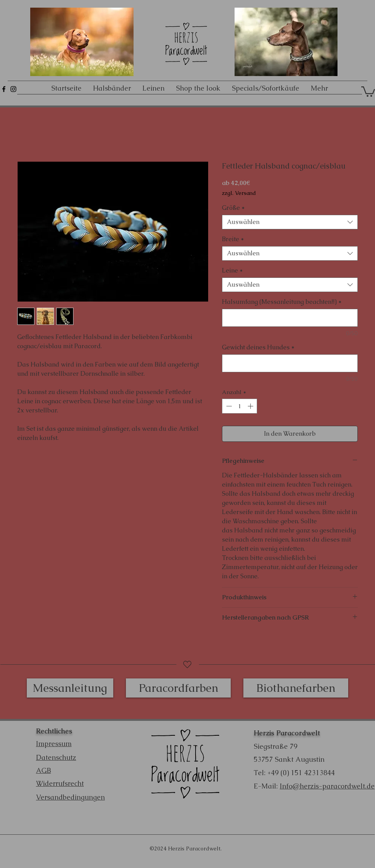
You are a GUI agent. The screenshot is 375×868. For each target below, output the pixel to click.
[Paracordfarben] (178, 688)
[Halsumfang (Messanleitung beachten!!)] (290, 318)
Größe (233, 208)
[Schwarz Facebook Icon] (4, 89)
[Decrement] (228, 406)
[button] (368, 91)
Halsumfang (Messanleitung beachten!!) (282, 302)
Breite (233, 239)
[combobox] (290, 222)
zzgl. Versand (239, 193)
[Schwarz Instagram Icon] (13, 89)
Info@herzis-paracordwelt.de (327, 786)
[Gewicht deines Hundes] (290, 363)
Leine (232, 271)
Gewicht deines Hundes (258, 347)
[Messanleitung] (70, 688)
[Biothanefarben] (296, 688)
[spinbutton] (240, 406)
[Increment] (251, 406)
